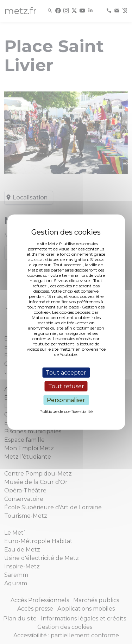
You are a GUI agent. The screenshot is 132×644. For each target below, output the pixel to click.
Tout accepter (66, 372)
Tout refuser (66, 386)
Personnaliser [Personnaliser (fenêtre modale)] (66, 400)
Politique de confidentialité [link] (66, 411)
